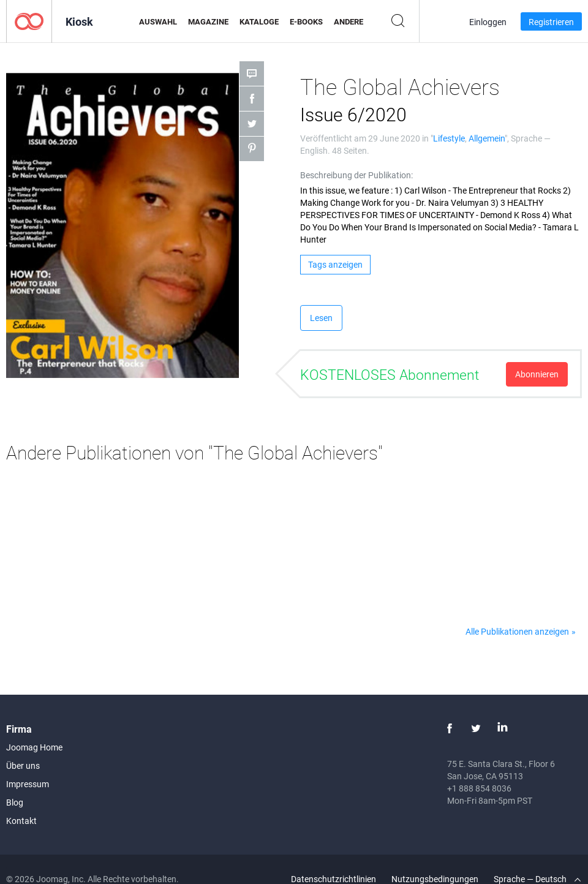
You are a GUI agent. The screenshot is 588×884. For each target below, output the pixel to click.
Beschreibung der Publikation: (356, 175)
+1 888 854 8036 (479, 788)
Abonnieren (537, 374)
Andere (349, 21)
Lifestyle (449, 138)
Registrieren (551, 22)
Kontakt (21, 821)
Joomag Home (34, 747)
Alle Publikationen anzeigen (517, 631)
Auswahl (158, 21)
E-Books (306, 21)
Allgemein (487, 138)
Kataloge (259, 21)
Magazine (208, 21)
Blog (15, 802)
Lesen (321, 318)
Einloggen (488, 22)
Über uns (23, 765)
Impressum (28, 784)
